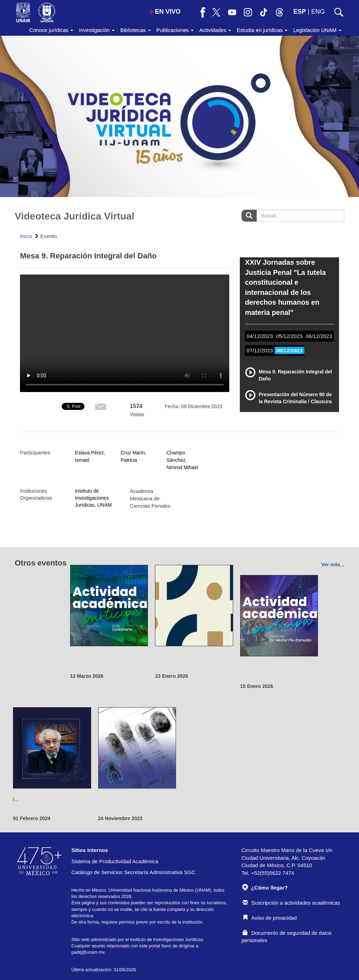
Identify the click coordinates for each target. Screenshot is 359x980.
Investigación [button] (97, 30)
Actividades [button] (215, 30)
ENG (318, 12)
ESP (300, 12)
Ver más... (333, 565)
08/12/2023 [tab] (289, 350)
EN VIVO (165, 12)
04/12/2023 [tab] (260, 336)
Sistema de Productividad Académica (115, 861)
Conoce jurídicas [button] (51, 30)
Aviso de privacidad (270, 918)
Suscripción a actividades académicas (291, 903)
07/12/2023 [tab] (260, 350)
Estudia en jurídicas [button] (262, 30)
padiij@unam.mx (88, 952)
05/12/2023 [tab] (289, 336)
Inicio (26, 236)
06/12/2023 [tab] (319, 336)
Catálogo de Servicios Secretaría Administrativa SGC (134, 872)
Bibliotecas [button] (136, 30)
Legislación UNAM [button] (317, 30)
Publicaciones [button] (175, 30)
